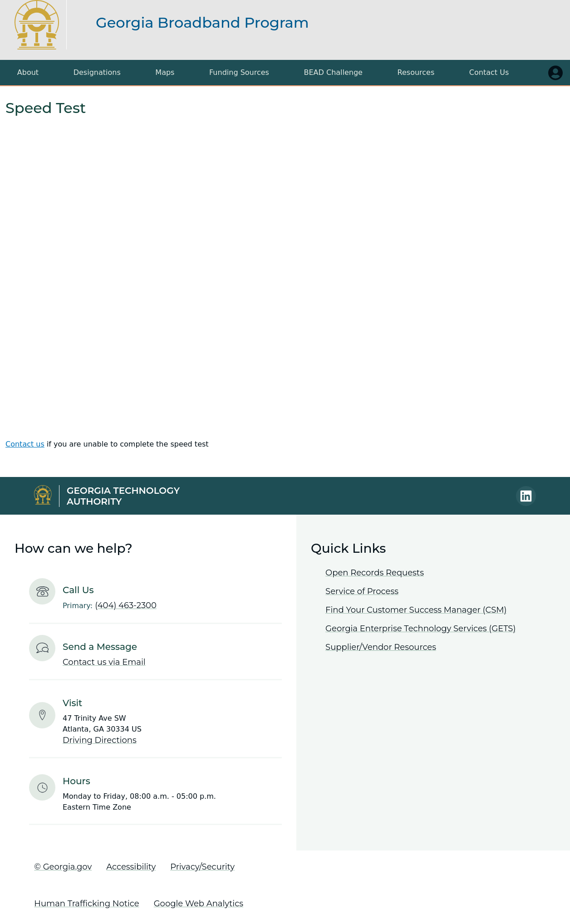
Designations (97, 72)
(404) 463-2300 (126, 605)
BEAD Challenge (333, 72)
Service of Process (362, 591)
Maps (165, 72)
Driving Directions (100, 740)
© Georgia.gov (63, 867)
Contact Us (489, 72)
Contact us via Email (104, 662)
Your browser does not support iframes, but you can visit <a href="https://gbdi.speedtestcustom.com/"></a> (285, 277)
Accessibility (131, 867)
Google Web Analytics (199, 904)
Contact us (25, 444)
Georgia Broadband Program (202, 22)
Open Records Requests (375, 573)
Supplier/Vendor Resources (381, 647)
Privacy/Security (202, 867)
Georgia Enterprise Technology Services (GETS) (420, 629)
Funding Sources (239, 72)
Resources (416, 72)
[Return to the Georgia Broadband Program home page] (45, 25)
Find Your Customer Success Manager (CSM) (416, 610)
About (28, 72)
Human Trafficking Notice (86, 904)
